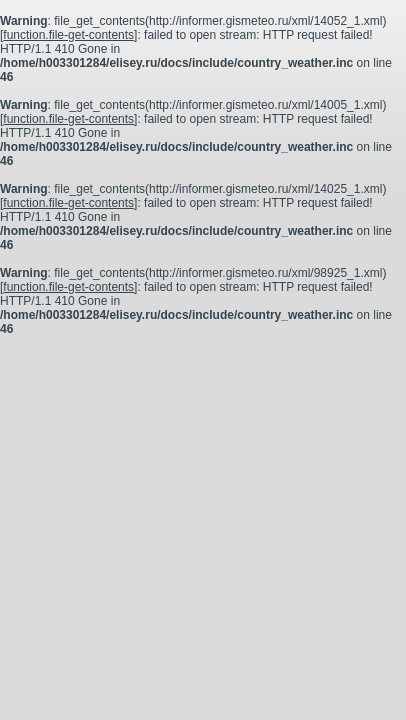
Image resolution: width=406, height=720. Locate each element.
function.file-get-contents (68, 35)
